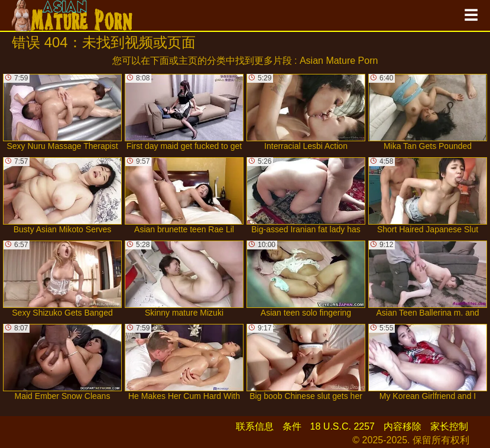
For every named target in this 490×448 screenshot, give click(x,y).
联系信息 (255, 426)
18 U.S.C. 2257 (343, 426)
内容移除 (403, 426)
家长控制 (449, 426)
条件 (292, 426)
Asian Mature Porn (339, 61)
